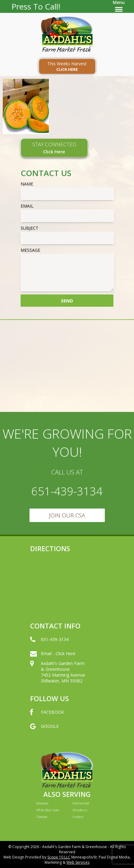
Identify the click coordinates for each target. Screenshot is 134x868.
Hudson (78, 817)
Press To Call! (36, 6)
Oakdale (42, 817)
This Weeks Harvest (67, 66)
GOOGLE (44, 732)
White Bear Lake (47, 810)
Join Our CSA (67, 515)
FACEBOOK (47, 718)
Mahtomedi (81, 803)
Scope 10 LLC (59, 857)
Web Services (78, 862)
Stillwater (43, 803)
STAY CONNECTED (54, 148)
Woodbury (80, 810)
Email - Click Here (53, 660)
